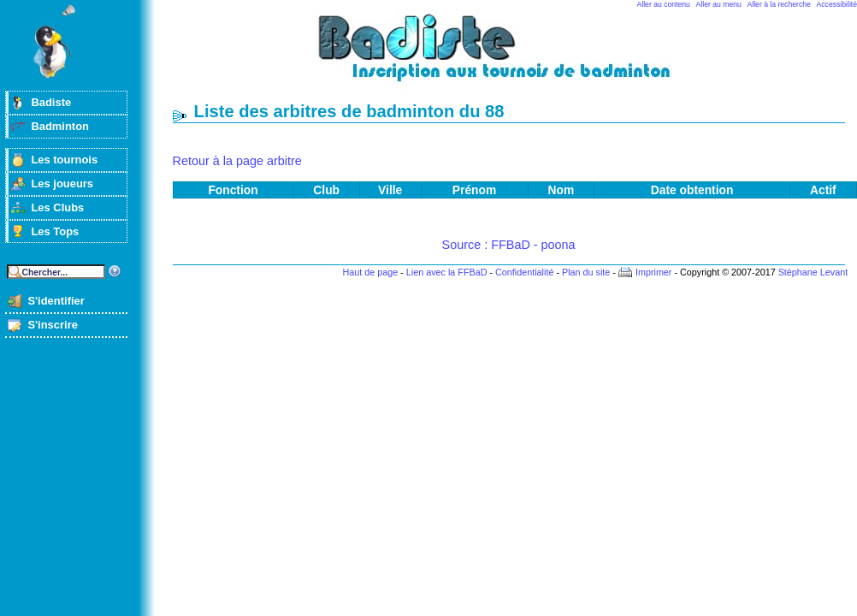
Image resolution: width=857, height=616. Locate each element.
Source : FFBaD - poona (509, 245)
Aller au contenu (664, 4)
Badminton (60, 126)
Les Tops (55, 231)
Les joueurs (62, 184)
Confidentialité (524, 272)
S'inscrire (53, 325)
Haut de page (370, 272)
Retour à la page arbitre (237, 161)
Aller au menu (719, 4)
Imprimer (654, 272)
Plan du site (586, 272)
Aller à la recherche (779, 4)
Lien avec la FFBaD (447, 272)
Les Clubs (57, 207)
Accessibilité (837, 4)
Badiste (51, 102)
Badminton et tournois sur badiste (515, 56)
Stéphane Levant (813, 272)
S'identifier (56, 301)
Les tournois (64, 160)
